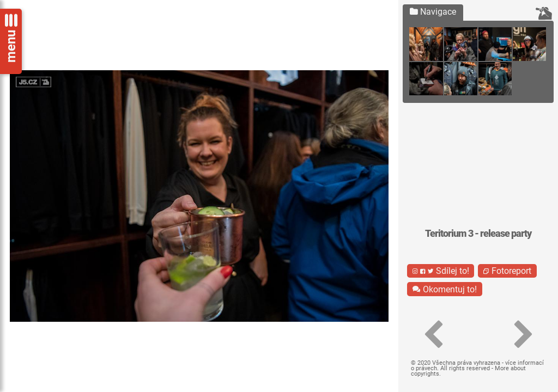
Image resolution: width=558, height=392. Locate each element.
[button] (433, 335)
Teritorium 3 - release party (478, 234)
